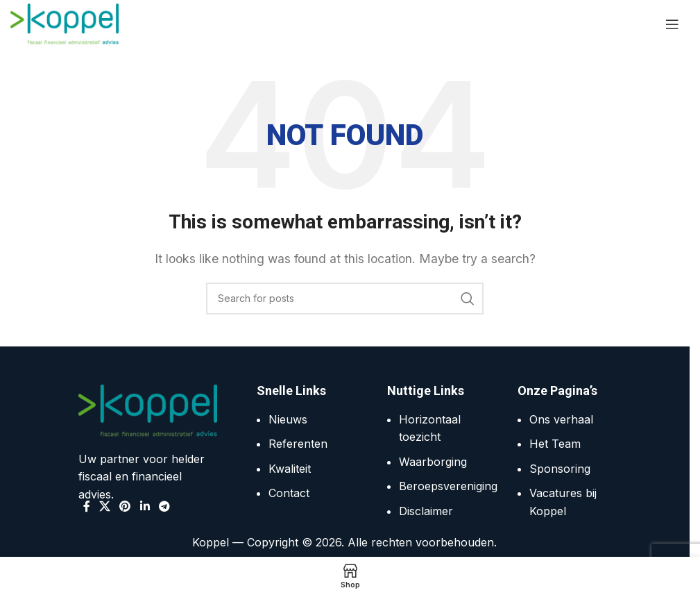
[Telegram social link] (164, 506)
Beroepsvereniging (448, 486)
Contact (289, 493)
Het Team (555, 444)
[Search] (345, 299)
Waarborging (433, 462)
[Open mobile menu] (672, 24)
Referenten (298, 444)
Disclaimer (426, 511)
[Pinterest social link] (125, 506)
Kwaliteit (290, 469)
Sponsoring (560, 469)
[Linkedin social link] (145, 506)
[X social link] (105, 506)
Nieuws (288, 419)
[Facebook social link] (87, 506)
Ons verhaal (561, 419)
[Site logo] (65, 23)
